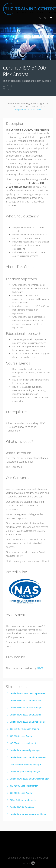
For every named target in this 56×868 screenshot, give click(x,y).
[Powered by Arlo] (28, 863)
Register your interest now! (28, 109)
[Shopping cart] (46, 18)
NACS (40, 668)
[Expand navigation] (51, 18)
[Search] (41, 18)
